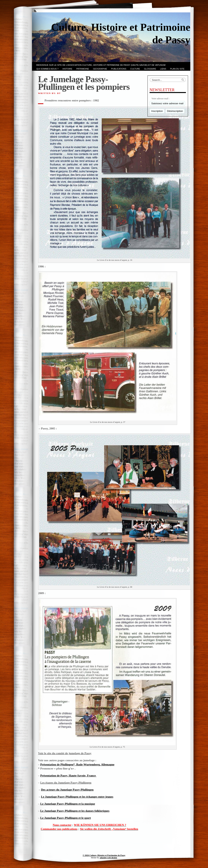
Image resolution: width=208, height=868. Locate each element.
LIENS (163, 69)
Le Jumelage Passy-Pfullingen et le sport (66, 818)
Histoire (67, 69)
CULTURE (135, 69)
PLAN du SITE (177, 69)
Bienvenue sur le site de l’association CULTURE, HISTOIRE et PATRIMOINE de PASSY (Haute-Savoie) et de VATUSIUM (101, 65)
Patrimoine (83, 69)
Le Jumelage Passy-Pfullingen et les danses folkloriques (75, 811)
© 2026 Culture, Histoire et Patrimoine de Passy (104, 855)
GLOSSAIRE (150, 69)
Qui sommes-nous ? (47, 69)
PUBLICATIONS (119, 69)
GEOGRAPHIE (100, 69)
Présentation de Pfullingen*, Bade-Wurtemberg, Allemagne (77, 764)
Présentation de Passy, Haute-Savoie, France (68, 775)
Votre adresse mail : (161, 99)
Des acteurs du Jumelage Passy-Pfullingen (67, 790)
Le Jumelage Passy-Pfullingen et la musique (68, 804)
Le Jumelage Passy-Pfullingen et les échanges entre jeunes (77, 797)
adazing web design (108, 858)
